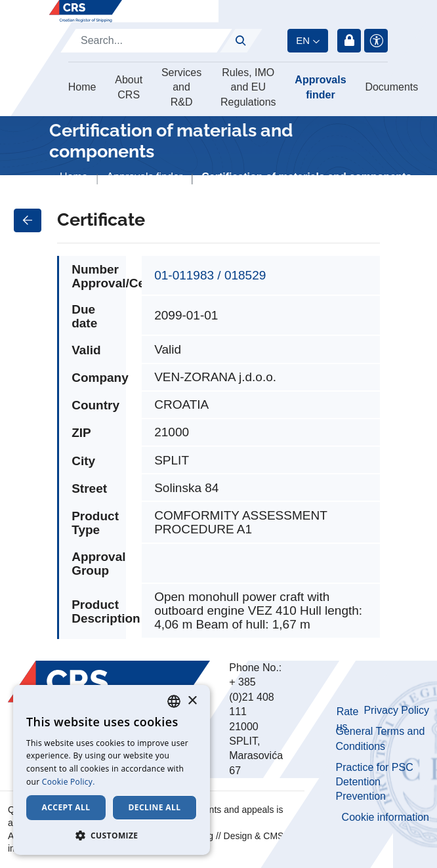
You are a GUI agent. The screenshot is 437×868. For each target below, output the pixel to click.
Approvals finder (320, 87)
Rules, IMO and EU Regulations (248, 87)
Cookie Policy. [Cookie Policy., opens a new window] (69, 782)
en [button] (303, 40)
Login (349, 41)
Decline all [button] (155, 807)
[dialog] (112, 770)
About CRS (129, 87)
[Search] (146, 41)
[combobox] (174, 701)
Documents (391, 87)
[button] (112, 835)
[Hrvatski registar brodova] (86, 11)
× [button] (192, 701)
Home (82, 87)
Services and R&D (181, 87)
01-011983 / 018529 (210, 275)
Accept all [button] (66, 807)
